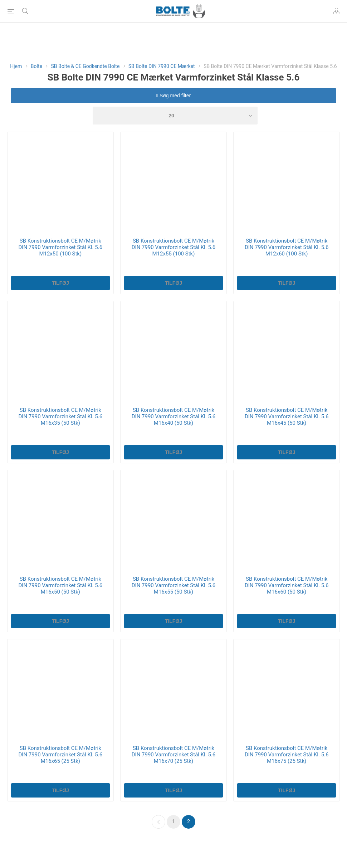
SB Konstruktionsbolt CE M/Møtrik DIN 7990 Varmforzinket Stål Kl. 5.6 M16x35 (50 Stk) (61, 416)
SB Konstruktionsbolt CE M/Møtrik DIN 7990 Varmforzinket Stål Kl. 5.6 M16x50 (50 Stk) (61, 585)
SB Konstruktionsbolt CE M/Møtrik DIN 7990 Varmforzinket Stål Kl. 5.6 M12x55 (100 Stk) (174, 247)
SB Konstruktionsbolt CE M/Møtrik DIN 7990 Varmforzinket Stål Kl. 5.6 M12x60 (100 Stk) (287, 247)
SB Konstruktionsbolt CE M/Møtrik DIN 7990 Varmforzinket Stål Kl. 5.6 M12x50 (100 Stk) (61, 247)
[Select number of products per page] (175, 116)
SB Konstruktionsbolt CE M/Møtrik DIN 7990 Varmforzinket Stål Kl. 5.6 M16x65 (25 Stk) (61, 755)
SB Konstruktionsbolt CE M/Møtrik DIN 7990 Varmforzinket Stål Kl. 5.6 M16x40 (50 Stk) (174, 416)
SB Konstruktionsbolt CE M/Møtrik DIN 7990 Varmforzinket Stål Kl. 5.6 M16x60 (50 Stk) (287, 585)
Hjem (16, 66)
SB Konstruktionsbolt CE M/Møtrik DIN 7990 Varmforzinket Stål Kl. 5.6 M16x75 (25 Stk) (287, 755)
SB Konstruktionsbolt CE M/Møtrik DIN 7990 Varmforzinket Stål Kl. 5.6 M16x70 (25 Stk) (174, 755)
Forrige (158, 822)
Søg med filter (173, 96)
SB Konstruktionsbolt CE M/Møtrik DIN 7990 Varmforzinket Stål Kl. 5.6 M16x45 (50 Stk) (287, 416)
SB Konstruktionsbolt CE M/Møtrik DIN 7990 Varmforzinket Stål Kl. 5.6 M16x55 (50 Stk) (174, 585)
